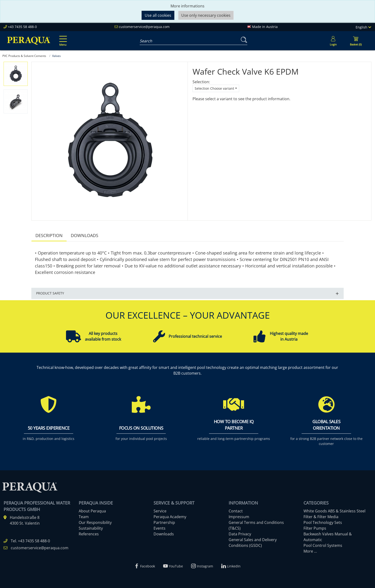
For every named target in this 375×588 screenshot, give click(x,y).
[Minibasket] (356, 41)
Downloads (85, 235)
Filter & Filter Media (321, 517)
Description (49, 235)
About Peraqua (92, 511)
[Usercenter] (333, 41)
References (89, 534)
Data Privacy (240, 534)
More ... (310, 551)
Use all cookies (158, 15)
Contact (236, 511)
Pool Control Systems (323, 545)
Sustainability (91, 528)
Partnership (164, 522)
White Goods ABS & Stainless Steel (334, 511)
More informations (187, 6)
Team (84, 517)
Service (160, 511)
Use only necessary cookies (206, 15)
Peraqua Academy (170, 517)
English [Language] (363, 27)
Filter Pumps (315, 528)
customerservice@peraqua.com (144, 27)
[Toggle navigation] (62, 38)
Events (160, 528)
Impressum (239, 517)
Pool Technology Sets (323, 522)
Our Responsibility (95, 522)
